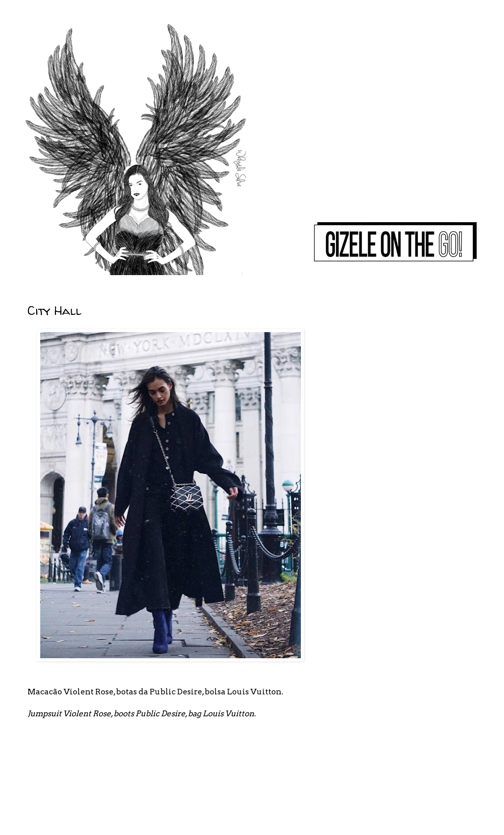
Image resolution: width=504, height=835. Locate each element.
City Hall (54, 311)
